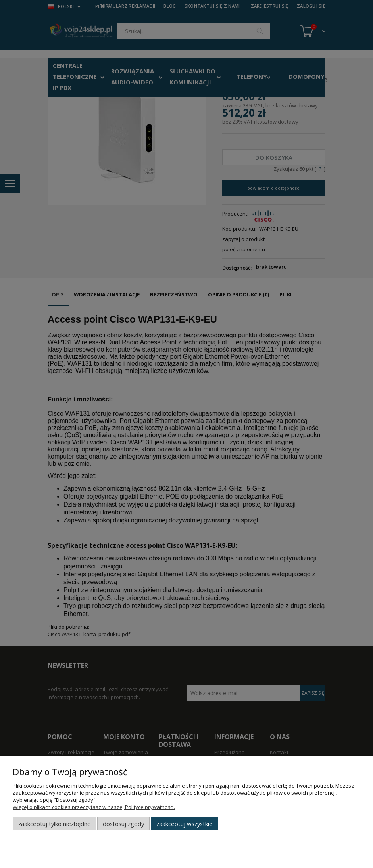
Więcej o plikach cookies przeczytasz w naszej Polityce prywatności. (94, 807)
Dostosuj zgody (123, 824)
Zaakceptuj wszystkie (185, 824)
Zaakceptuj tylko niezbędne (55, 824)
